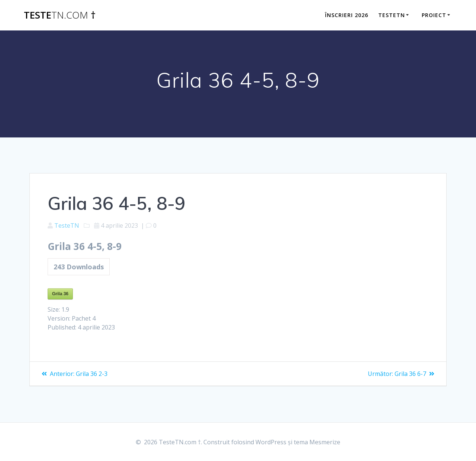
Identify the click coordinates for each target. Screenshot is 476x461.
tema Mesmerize (317, 442)
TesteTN (67, 225)
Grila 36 (60, 294)
